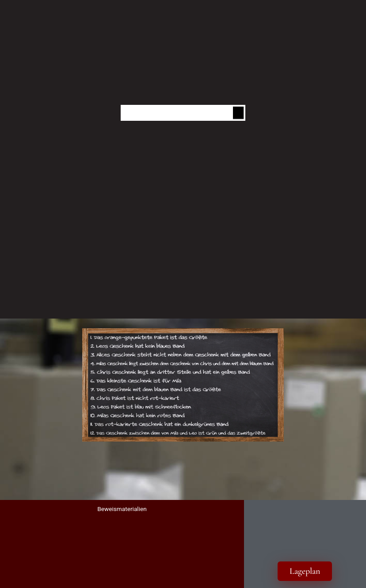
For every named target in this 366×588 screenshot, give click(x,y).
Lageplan (305, 571)
